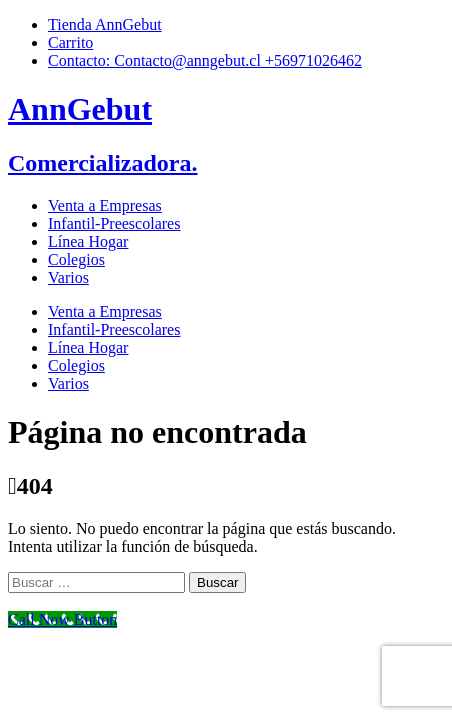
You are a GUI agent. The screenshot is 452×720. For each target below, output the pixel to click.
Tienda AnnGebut (105, 24)
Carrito (70, 42)
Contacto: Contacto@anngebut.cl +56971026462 (205, 60)
